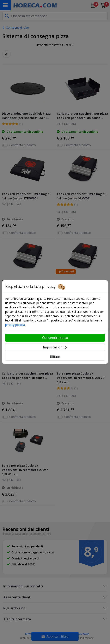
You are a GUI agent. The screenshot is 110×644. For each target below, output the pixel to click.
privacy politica (15, 325)
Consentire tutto (55, 338)
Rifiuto (55, 357)
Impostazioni (55, 347)
